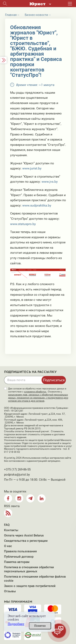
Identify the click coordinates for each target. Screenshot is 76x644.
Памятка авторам (17, 562)
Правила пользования (20, 551)
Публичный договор (19, 557)
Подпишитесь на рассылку (30, 372)
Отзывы (10, 591)
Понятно (40, 626)
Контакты (11, 530)
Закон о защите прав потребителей (30, 586)
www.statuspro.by (23, 224)
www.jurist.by (32, 168)
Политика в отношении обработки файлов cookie (35, 579)
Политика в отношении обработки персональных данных (29, 569)
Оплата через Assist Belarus (24, 535)
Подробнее (16, 624)
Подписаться (54, 380)
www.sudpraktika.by (37, 205)
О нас (8, 546)
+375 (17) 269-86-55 (17, 469)
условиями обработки (35, 392)
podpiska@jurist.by (17, 475)
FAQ (7, 525)
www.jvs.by (50, 182)
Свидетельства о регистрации (26, 541)
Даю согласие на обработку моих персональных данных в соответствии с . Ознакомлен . (38, 395)
